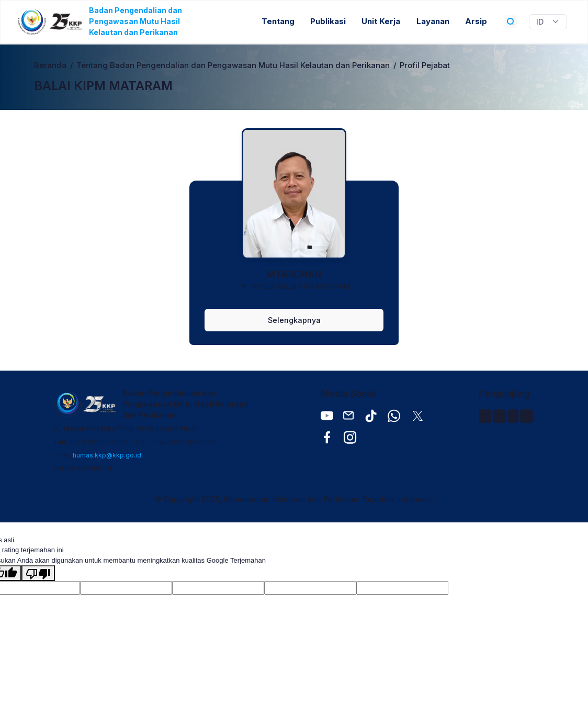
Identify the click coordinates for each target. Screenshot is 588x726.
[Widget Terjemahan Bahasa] (548, 22)
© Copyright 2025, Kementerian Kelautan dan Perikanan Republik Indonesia (294, 499)
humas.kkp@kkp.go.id (107, 455)
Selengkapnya (294, 320)
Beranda (50, 65)
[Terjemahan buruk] (38, 573)
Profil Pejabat (425, 65)
